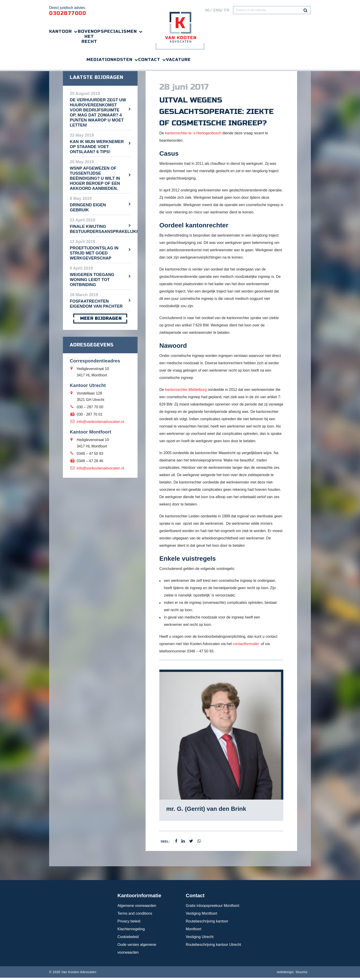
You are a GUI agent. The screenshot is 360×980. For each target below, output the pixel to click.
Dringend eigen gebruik (88, 210)
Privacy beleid (129, 923)
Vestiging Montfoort (201, 916)
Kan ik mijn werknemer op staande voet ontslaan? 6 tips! (97, 149)
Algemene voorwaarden (137, 908)
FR (227, 10)
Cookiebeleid (128, 939)
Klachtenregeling (131, 931)
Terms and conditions (135, 916)
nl (208, 10)
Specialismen (119, 31)
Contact (149, 60)
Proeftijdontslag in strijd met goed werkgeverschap (94, 255)
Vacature (178, 60)
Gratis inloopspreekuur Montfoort (212, 908)
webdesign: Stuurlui (292, 974)
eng (217, 10)
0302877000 (68, 13)
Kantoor (60, 31)
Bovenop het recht (89, 36)
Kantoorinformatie (139, 898)
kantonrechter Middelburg (186, 392)
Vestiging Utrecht (200, 939)
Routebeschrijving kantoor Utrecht (213, 947)
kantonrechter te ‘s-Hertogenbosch (193, 135)
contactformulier (246, 646)
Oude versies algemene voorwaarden (137, 951)
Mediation (100, 60)
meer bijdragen (100, 321)
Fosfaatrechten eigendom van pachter (96, 306)
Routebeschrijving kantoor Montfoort (207, 927)
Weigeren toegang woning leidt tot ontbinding (92, 282)
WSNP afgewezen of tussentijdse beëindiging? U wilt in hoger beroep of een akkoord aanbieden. (95, 181)
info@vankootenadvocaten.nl (100, 424)
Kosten (123, 60)
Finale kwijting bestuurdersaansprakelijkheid (100, 231)
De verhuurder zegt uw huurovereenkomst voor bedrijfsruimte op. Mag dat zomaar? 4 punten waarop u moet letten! (98, 115)
